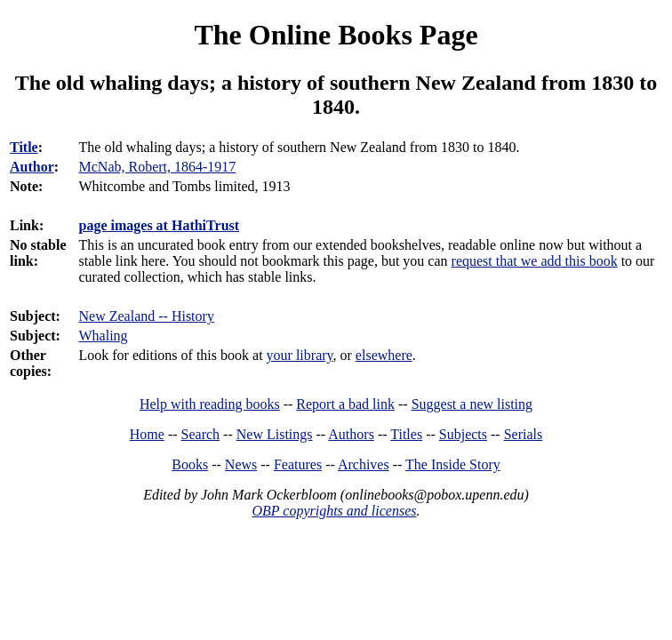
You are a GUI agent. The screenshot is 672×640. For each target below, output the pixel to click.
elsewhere (384, 355)
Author (32, 167)
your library (300, 355)
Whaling (104, 336)
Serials (524, 434)
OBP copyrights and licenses (334, 511)
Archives (364, 464)
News (241, 464)
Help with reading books (210, 404)
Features (298, 464)
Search (201, 434)
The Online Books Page (336, 35)
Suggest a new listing (472, 404)
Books (190, 464)
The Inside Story (453, 464)
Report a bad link (345, 404)
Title (24, 147)
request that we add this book (535, 261)
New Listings (275, 434)
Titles (406, 434)
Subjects (463, 434)
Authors (351, 434)
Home (147, 434)
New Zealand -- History (147, 316)
